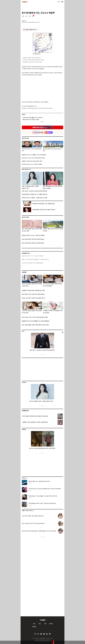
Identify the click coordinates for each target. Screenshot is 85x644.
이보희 (23, 21)
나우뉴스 (24, 478)
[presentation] (40, 355)
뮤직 (40, 624)
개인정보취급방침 (42, 638)
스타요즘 (24, 382)
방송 (23, 331)
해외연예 (24, 429)
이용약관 (37, 638)
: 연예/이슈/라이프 (28, 511)
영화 (45, 624)
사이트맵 (48, 638)
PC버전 (51, 638)
